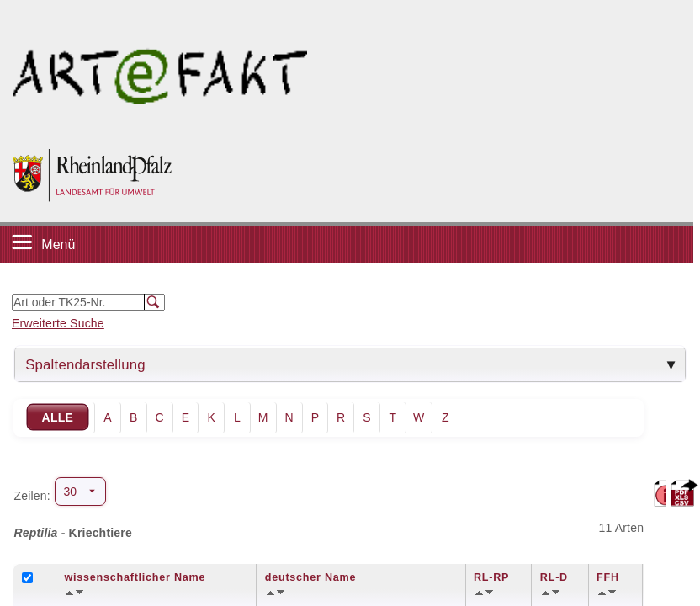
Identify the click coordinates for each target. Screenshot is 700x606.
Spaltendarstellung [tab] (85, 365)
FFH (608, 577)
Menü (58, 245)
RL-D (554, 577)
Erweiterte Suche (58, 323)
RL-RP (491, 577)
